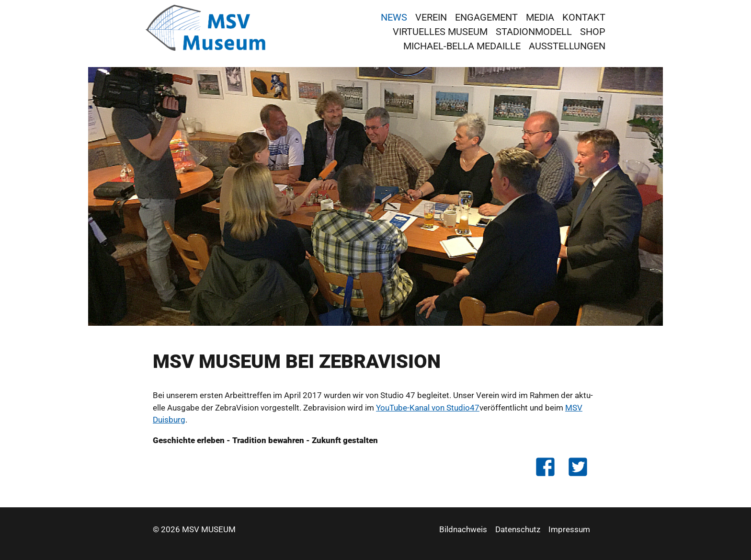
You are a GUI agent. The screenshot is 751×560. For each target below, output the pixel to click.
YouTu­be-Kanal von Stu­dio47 (428, 408)
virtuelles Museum (440, 32)
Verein (431, 17)
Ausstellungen (567, 46)
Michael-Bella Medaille (462, 46)
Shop (593, 32)
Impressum (569, 529)
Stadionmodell (534, 32)
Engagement (486, 17)
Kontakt (584, 17)
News (394, 17)
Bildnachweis (463, 529)
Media (540, 17)
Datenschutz (518, 529)
